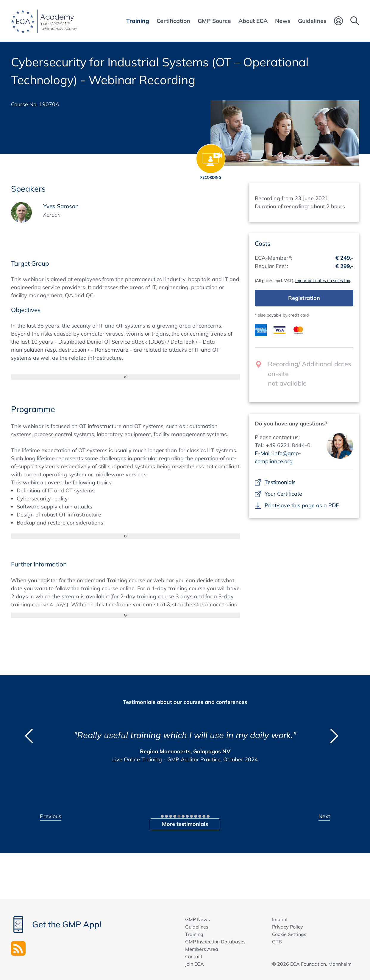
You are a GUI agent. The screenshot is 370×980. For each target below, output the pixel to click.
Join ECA (195, 964)
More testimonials (185, 824)
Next (324, 816)
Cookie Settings (289, 934)
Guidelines (197, 927)
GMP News (198, 919)
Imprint (280, 919)
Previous (51, 816)
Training (194, 934)
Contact (194, 956)
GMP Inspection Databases (215, 942)
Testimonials (280, 482)
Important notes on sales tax (323, 281)
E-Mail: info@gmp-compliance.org (278, 457)
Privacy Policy (288, 927)
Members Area (202, 949)
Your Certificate (284, 494)
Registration (304, 298)
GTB (277, 942)
